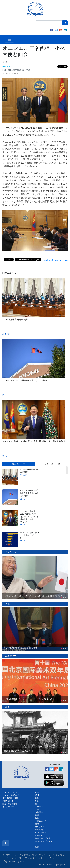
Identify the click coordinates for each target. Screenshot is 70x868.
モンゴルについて (10, 792)
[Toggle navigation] (9, 39)
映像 (37, 824)
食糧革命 (39, 835)
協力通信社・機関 (10, 798)
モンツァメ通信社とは (12, 795)
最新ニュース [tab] (19, 464)
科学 (37, 804)
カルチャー (40, 827)
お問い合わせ (8, 801)
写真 (37, 818)
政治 (37, 792)
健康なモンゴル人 (43, 838)
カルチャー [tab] (11, 656)
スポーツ (39, 807)
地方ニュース (41, 821)
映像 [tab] (7, 604)
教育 (37, 798)
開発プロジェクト (10, 804)
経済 (37, 795)
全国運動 (39, 830)
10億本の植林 (41, 832)
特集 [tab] (7, 707)
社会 (37, 801)
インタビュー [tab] (12, 552)
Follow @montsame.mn (56, 260)
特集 (37, 847)
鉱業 (37, 815)
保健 (37, 810)
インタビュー (8, 807)
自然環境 (39, 812)
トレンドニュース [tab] (51, 464)
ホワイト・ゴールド (44, 841)
